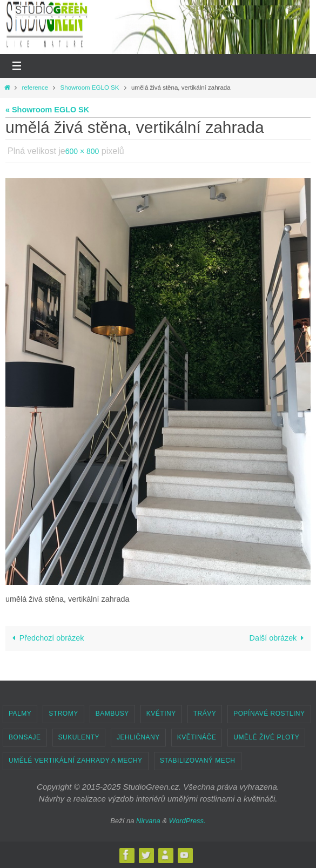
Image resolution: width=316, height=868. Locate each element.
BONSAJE (25, 737)
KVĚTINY (161, 714)
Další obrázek (278, 638)
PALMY (20, 714)
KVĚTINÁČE (197, 737)
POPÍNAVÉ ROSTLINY (269, 714)
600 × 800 (82, 151)
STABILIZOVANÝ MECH (198, 761)
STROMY (63, 714)
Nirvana (148, 821)
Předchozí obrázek (46, 638)
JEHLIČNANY (138, 737)
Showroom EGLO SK (90, 88)
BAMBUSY (112, 714)
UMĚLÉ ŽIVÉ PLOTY (266, 737)
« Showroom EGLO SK (47, 110)
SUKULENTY (79, 737)
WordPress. (187, 821)
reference (35, 88)
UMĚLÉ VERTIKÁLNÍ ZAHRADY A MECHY (76, 761)
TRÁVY (205, 714)
